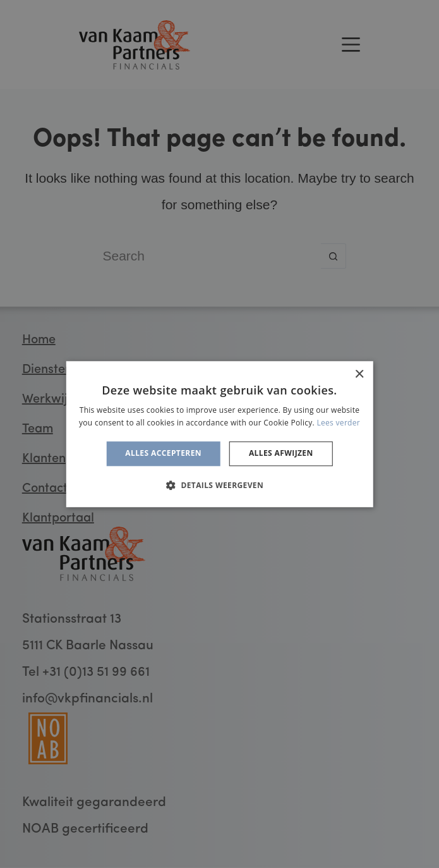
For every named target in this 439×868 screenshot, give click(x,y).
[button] (220, 485)
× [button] (359, 375)
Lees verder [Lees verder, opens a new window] (338, 423)
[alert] (220, 434)
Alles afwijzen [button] (281, 454)
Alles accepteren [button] (163, 454)
